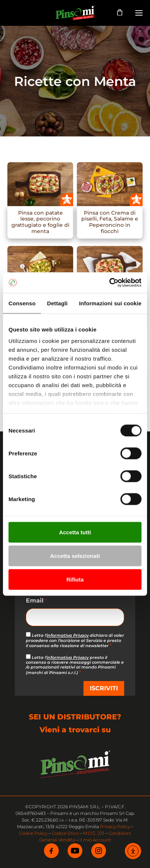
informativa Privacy (68, 635)
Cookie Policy (33, 833)
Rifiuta (75, 579)
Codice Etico (65, 833)
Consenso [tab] (22, 303)
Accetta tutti (75, 532)
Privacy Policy (115, 827)
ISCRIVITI (104, 688)
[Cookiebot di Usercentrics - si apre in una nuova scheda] (109, 283)
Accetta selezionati (75, 555)
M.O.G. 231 (94, 833)
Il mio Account (95, 840)
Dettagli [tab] (57, 303)
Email (36, 601)
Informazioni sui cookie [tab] (110, 303)
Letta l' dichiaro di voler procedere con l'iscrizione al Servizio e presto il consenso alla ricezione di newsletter (75, 640)
